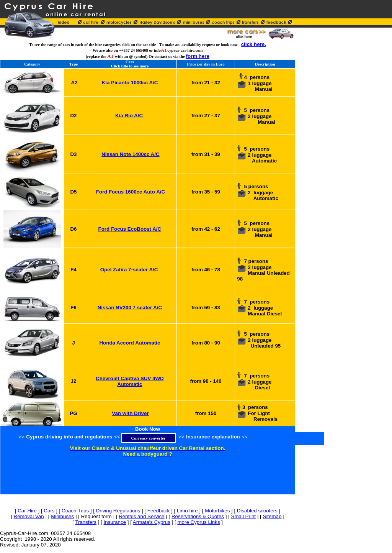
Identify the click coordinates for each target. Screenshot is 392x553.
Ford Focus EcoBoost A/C (130, 229)
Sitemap (272, 516)
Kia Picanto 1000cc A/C (130, 83)
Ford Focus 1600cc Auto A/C (131, 192)
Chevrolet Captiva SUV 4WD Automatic (130, 381)
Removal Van (29, 516)
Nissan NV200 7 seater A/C (130, 308)
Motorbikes (217, 511)
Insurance (115, 522)
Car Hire (27, 511)
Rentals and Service (141, 516)
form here (198, 56)
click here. (254, 44)
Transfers (86, 522)
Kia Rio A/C (129, 116)
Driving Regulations (118, 511)
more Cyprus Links (198, 522)
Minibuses (62, 516)
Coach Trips (75, 511)
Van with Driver (130, 413)
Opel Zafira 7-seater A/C (130, 270)
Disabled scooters (257, 511)
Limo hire (187, 511)
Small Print (243, 516)
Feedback (159, 511)
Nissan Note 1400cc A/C (130, 154)
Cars (49, 511)
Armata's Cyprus (152, 522)
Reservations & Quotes (198, 516)
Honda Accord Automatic (130, 343)
